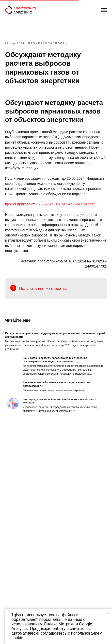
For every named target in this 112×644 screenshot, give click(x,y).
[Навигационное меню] (104, 10)
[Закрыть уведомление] (108, 613)
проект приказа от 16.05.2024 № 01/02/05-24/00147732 (50, 204)
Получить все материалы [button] (43, 289)
